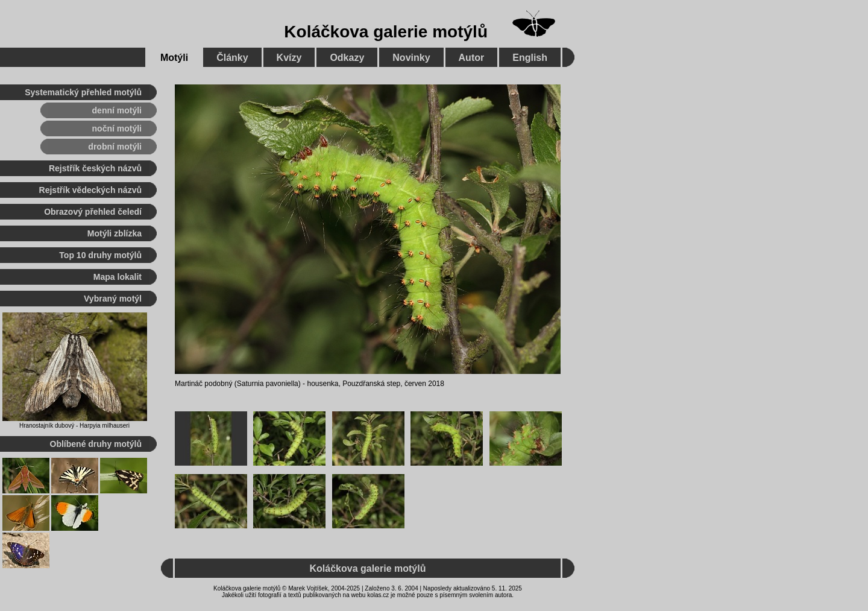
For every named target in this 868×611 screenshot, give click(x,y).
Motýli (174, 58)
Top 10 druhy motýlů (100, 255)
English (530, 58)
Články (232, 58)
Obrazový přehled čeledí (93, 212)
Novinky (411, 58)
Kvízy (289, 58)
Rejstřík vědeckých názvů (90, 190)
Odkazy (347, 58)
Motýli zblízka (115, 233)
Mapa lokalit (118, 277)
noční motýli (117, 128)
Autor (472, 58)
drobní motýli (115, 147)
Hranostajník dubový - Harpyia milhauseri (74, 426)
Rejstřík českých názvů (95, 168)
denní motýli (117, 110)
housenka (322, 384)
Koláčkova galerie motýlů (386, 32)
